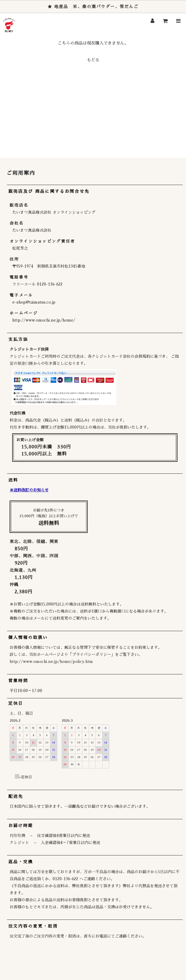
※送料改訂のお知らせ (29, 490)
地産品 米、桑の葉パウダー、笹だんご (93, 7)
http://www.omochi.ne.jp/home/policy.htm (51, 661)
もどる (93, 60)
